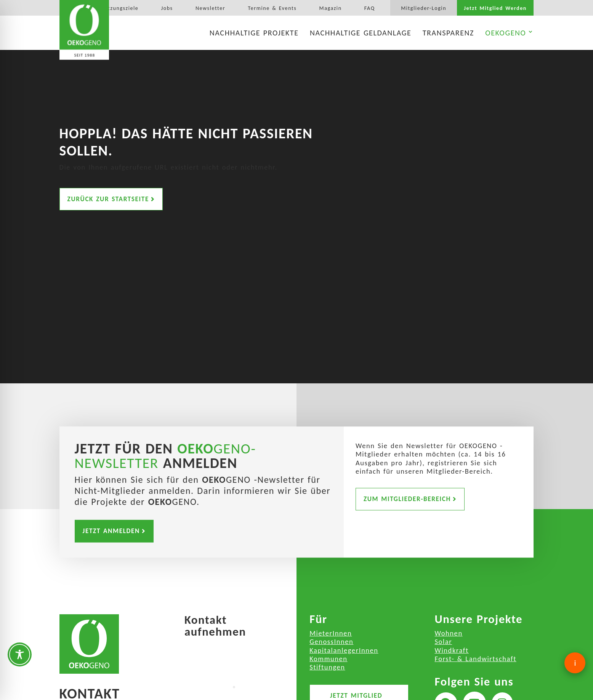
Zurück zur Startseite (108, 198)
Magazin (331, 8)
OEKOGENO (506, 33)
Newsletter (210, 8)
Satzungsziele (120, 8)
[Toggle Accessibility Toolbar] (20, 654)
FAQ (370, 8)
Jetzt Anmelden (111, 531)
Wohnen (448, 633)
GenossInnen (331, 642)
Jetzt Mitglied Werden (495, 8)
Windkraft (451, 650)
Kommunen (328, 659)
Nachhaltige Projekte (254, 33)
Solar (443, 642)
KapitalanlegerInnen (344, 650)
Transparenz (448, 33)
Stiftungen (327, 667)
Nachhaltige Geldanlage (361, 33)
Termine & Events (272, 8)
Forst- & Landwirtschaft (475, 659)
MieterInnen (331, 633)
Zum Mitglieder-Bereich (407, 499)
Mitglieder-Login (424, 8)
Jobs (167, 8)
